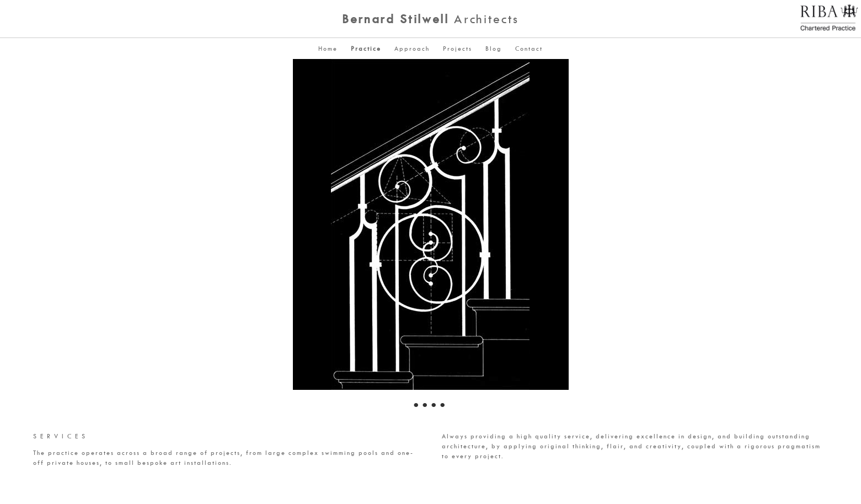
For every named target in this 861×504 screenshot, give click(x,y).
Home (328, 48)
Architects (431, 19)
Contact (529, 48)
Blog (494, 48)
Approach (412, 48)
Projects (458, 48)
